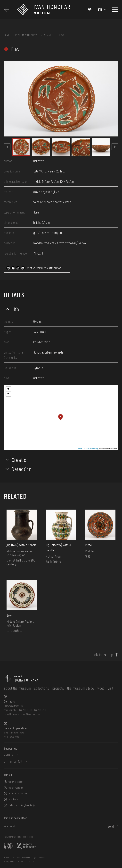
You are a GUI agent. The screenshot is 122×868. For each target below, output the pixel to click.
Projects (58, 688)
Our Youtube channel (18, 793)
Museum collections (26, 35)
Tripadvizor (13, 799)
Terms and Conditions (25, 861)
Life (15, 309)
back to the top (102, 655)
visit (110, 688)
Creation (20, 460)
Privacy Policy (9, 861)
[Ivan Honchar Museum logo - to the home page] (51, 10)
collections (42, 688)
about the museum (17, 688)
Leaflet (79, 448)
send (111, 826)
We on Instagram (16, 788)
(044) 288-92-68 (25, 710)
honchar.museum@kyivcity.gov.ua (25, 714)
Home (7, 35)
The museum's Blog (81, 688)
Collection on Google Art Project (22, 805)
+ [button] (8, 389)
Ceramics (48, 35)
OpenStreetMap (92, 448)
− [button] (8, 394)
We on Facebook (16, 782)
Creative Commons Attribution (34, 268)
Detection (22, 469)
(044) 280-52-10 (40, 710)
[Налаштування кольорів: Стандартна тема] (90, 10)
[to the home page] (59, 679)
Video (101, 688)
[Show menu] (115, 10)
